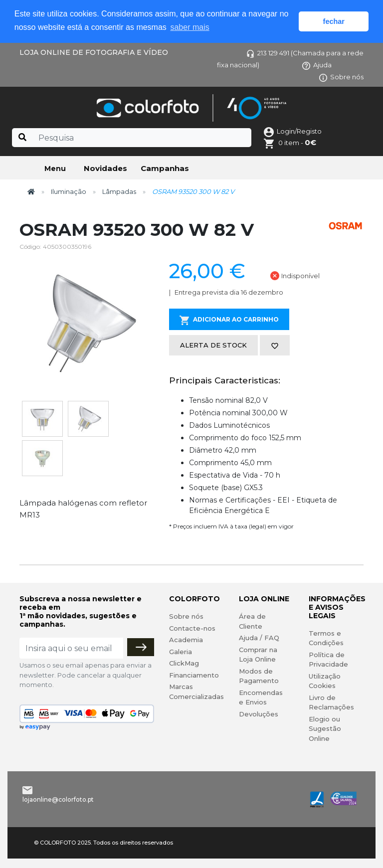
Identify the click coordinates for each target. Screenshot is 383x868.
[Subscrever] (141, 647)
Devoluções (259, 714)
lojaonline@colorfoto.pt (58, 799)
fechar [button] (334, 21)
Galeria (181, 652)
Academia (186, 640)
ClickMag (184, 663)
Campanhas (165, 168)
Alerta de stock (213, 345)
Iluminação (69, 191)
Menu (55, 169)
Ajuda (317, 65)
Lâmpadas (119, 191)
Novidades (105, 168)
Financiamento (194, 675)
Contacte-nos (192, 628)
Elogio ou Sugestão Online (325, 729)
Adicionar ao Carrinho (229, 320)
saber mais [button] (190, 27)
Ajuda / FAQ (259, 638)
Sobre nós (341, 77)
